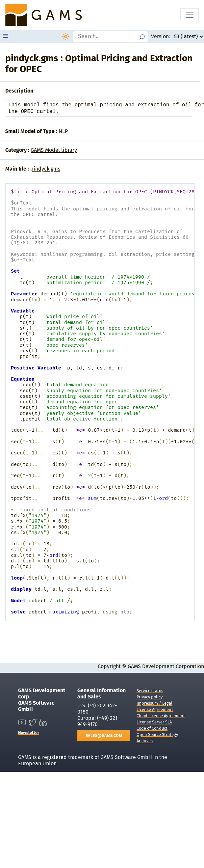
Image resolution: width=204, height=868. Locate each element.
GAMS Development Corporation (166, 666)
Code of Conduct (152, 728)
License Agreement (155, 709)
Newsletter (29, 732)
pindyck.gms (45, 169)
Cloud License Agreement (161, 716)
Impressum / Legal (154, 703)
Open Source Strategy (157, 734)
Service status (150, 691)
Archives (145, 741)
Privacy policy (150, 697)
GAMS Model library (54, 150)
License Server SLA (154, 722)
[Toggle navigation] (190, 15)
